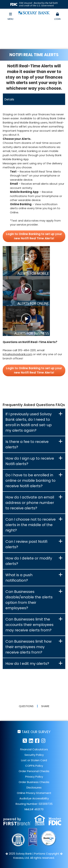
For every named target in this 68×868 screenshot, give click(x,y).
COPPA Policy (34, 766)
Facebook (37, 741)
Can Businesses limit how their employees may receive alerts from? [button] (28, 647)
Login (57, 16)
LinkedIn (31, 741)
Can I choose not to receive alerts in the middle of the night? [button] (31, 525)
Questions (26, 706)
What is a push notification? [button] (19, 578)
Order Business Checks (34, 782)
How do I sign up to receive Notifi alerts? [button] (30, 461)
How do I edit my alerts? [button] (27, 664)
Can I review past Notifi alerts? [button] (26, 544)
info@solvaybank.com (17, 354)
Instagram (43, 741)
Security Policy (34, 755)
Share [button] (45, 706)
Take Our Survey (36, 732)
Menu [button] (11, 16)
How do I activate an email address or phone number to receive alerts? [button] (30, 503)
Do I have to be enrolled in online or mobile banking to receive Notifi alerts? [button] (30, 480)
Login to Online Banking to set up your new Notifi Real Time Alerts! (34, 236)
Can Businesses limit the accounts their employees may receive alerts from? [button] (29, 625)
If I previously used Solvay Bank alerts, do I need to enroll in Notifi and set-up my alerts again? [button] (29, 422)
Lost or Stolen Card (34, 760)
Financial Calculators (34, 749)
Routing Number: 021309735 (34, 804)
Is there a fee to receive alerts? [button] (27, 444)
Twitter (25, 741)
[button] (57, 17)
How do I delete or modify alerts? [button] (29, 561)
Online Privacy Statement (34, 793)
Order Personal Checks (34, 771)
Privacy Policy (34, 777)
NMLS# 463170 (34, 809)
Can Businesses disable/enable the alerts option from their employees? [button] (29, 600)
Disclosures (34, 787)
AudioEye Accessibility (34, 798)
